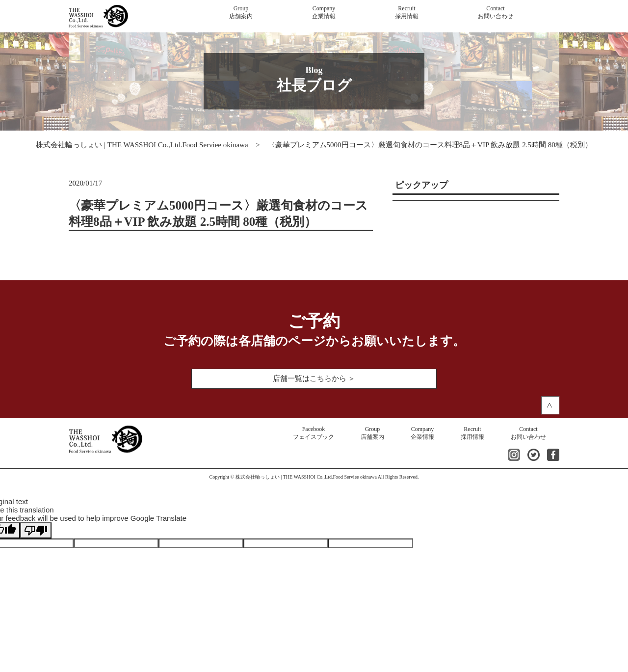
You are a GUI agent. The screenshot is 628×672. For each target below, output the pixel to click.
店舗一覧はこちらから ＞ (314, 378)
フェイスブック (314, 433)
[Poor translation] (36, 530)
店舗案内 (241, 12)
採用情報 (407, 12)
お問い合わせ (496, 12)
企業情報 (324, 12)
